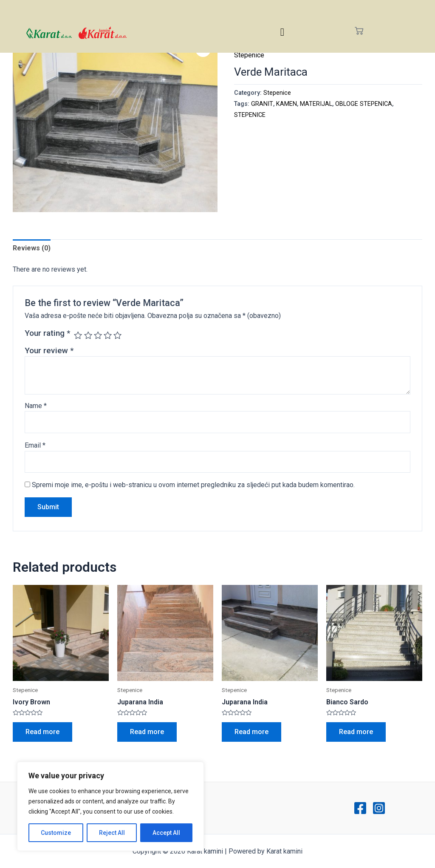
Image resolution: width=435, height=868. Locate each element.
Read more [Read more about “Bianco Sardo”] (356, 732)
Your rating (47, 333)
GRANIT (262, 104)
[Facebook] (360, 808)
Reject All (112, 833)
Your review (49, 350)
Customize (56, 833)
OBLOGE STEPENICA (364, 104)
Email (35, 445)
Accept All (166, 833)
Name (36, 406)
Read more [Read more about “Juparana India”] (147, 732)
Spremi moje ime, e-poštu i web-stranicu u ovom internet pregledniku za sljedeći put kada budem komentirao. (193, 485)
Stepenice (249, 55)
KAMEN (287, 104)
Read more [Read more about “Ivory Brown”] (42, 732)
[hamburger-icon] (282, 32)
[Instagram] (379, 808)
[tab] (32, 248)
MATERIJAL (316, 104)
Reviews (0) (32, 248)
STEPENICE (250, 115)
